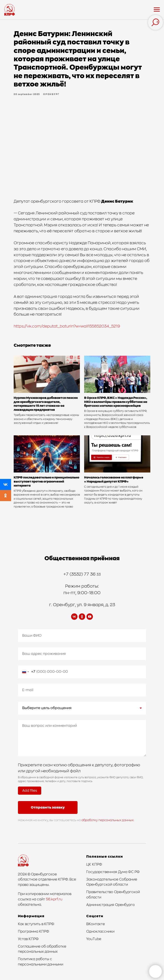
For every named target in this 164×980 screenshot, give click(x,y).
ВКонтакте (96, 924)
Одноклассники (100, 932)
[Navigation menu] (157, 10)
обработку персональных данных (108, 820)
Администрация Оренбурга (110, 905)
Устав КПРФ (28, 939)
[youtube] (90, 617)
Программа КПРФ (34, 932)
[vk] (74, 617)
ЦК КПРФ (94, 864)
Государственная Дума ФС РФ (113, 872)
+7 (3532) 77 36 (80, 574)
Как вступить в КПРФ (36, 924)
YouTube (94, 939)
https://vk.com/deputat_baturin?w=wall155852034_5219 (67, 326)
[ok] (82, 617)
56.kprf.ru (54, 899)
